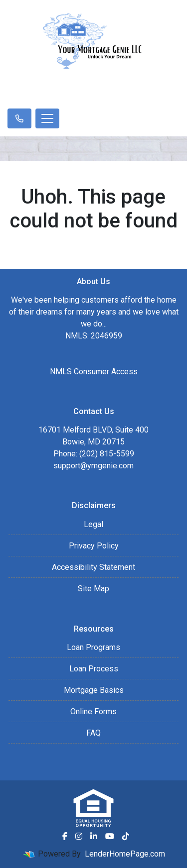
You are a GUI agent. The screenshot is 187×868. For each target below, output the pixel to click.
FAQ (93, 733)
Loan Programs (93, 647)
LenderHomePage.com (125, 854)
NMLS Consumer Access (94, 372)
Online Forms (93, 711)
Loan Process (94, 669)
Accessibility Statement (93, 567)
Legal (93, 524)
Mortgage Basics (94, 690)
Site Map (93, 589)
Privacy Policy (94, 546)
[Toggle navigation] (47, 118)
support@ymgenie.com (93, 466)
